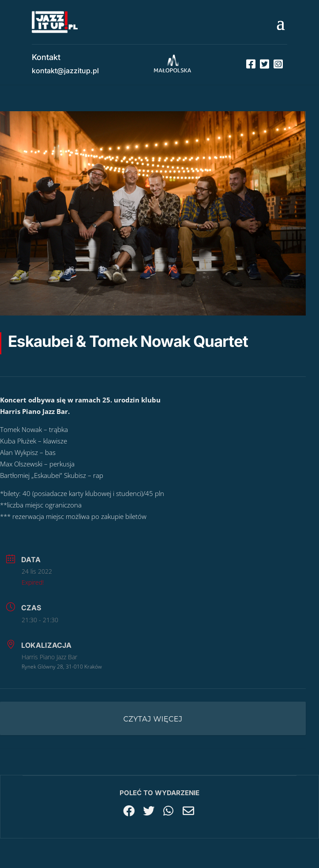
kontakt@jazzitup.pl (65, 71)
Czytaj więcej (153, 719)
